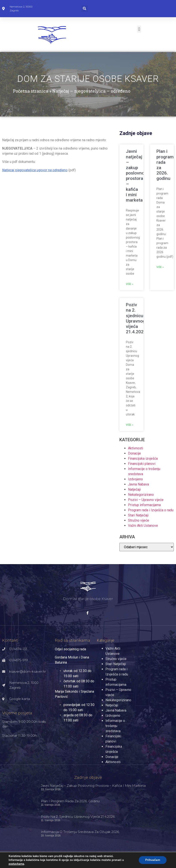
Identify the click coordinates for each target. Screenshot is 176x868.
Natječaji (134, 489)
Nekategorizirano (141, 495)
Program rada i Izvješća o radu (151, 510)
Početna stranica (31, 91)
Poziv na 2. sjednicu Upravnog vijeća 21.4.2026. (137, 318)
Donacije (134, 453)
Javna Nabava (138, 484)
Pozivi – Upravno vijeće (146, 500)
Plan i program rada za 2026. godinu (70, 801)
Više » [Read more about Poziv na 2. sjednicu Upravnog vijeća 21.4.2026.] (130, 425)
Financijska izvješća (143, 458)
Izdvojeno (135, 479)
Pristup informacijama (144, 505)
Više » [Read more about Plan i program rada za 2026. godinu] (160, 267)
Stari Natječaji (138, 515)
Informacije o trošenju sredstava (115, 726)
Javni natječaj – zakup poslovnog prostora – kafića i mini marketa (136, 176)
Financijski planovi (142, 464)
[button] (84, 9)
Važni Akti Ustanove (143, 526)
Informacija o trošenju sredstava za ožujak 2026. (80, 832)
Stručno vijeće (139, 520)
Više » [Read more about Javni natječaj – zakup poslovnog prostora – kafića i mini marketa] (130, 284)
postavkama (17, 864)
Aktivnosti (136, 448)
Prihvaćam (152, 860)
